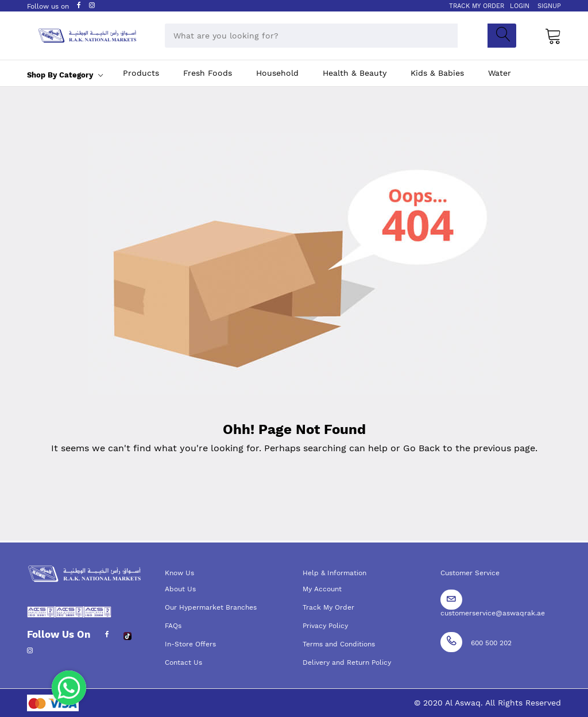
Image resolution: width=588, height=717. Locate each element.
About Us (180, 589)
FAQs (173, 626)
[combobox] (311, 36)
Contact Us (183, 662)
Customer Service (470, 573)
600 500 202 (491, 643)
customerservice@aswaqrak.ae (493, 613)
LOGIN (520, 6)
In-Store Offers (190, 644)
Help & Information (334, 573)
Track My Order (328, 607)
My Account (322, 589)
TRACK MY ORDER (477, 6)
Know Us (179, 573)
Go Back (421, 448)
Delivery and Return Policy (347, 662)
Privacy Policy (325, 626)
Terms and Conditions (339, 644)
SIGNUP (549, 6)
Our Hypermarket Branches (211, 607)
